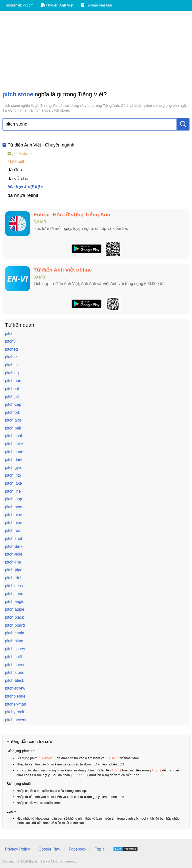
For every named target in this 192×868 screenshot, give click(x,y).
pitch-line (13, 562)
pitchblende (15, 696)
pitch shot (13, 538)
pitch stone (15, 672)
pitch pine (14, 515)
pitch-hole (14, 554)
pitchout (12, 389)
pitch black (14, 617)
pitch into (13, 475)
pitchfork (12, 412)
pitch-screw (15, 688)
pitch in (11, 365)
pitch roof (13, 530)
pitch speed (15, 665)
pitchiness (14, 586)
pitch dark (14, 460)
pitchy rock (14, 712)
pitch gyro (14, 468)
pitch (9, 334)
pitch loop (14, 499)
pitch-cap (13, 404)
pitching (12, 373)
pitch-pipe (14, 570)
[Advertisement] (96, 51)
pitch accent (16, 720)
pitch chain (15, 633)
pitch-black (14, 680)
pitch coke (14, 444)
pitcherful (13, 578)
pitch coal (13, 436)
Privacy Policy (17, 848)
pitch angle (15, 602)
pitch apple (15, 609)
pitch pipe (14, 523)
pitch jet (12, 396)
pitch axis (13, 420)
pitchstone (14, 594)
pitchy (10, 341)
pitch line (13, 491)
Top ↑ (99, 848)
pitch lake (13, 483)
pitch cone (14, 452)
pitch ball (13, 428)
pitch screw (15, 649)
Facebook (77, 848)
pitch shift (13, 657)
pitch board (15, 625)
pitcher (11, 357)
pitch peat (14, 507)
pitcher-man (15, 704)
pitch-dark (14, 546)
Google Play (49, 848)
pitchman (13, 381)
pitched (11, 349)
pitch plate (14, 641)
